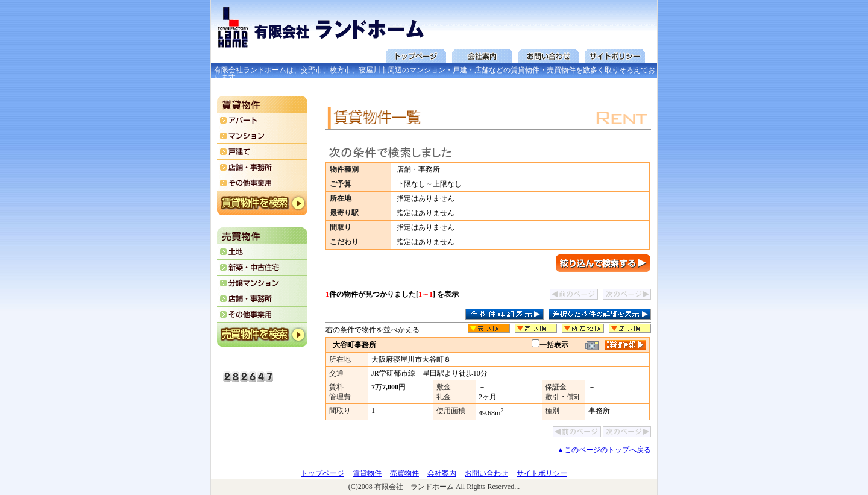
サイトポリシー (542, 473)
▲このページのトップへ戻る (604, 450)
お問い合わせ (486, 473)
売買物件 (404, 473)
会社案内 (442, 473)
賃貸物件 (367, 473)
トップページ (322, 473)
